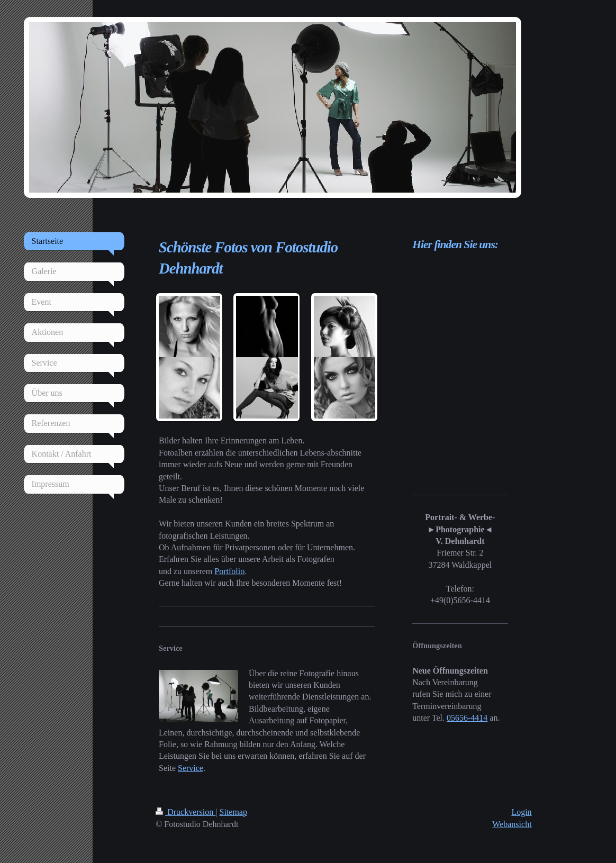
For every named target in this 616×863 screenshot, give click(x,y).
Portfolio (229, 571)
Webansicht (512, 824)
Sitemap (233, 812)
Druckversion (185, 812)
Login (521, 812)
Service (191, 768)
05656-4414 (467, 718)
